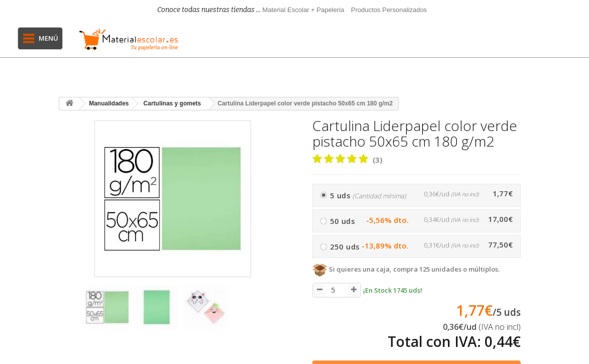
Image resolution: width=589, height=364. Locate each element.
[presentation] (68, 312)
